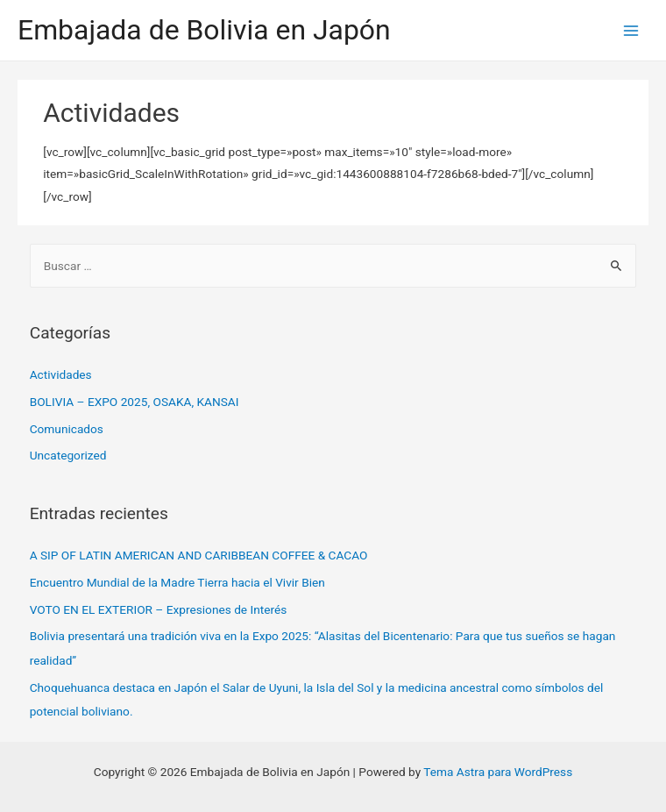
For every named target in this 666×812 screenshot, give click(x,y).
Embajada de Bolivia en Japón (204, 30)
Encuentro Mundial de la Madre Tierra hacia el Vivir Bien (177, 582)
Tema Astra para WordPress (498, 772)
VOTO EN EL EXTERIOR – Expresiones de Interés (159, 609)
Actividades (61, 374)
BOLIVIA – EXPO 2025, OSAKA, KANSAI (135, 402)
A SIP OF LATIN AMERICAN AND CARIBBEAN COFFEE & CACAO (199, 555)
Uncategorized (68, 455)
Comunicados (67, 429)
